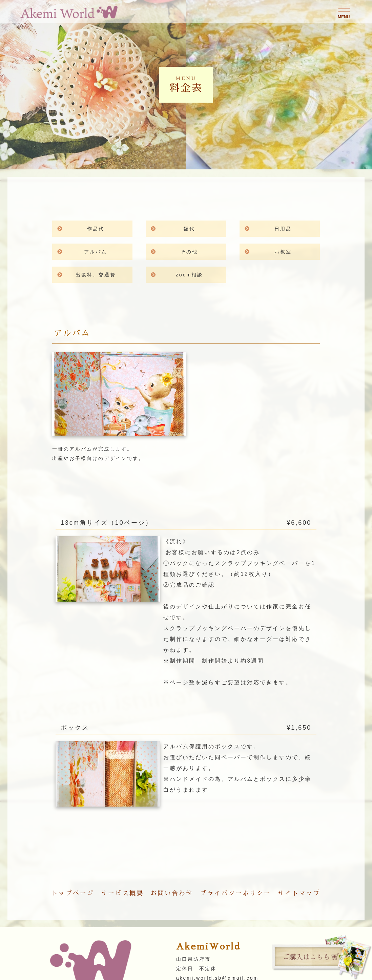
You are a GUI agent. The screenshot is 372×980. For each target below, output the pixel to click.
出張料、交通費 (96, 275)
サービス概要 (122, 893)
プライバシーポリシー (235, 893)
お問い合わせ (172, 893)
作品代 (96, 229)
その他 (189, 252)
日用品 (283, 229)
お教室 (283, 252)
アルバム (101, 252)
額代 (192, 229)
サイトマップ (299, 893)
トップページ (73, 893)
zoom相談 (189, 275)
